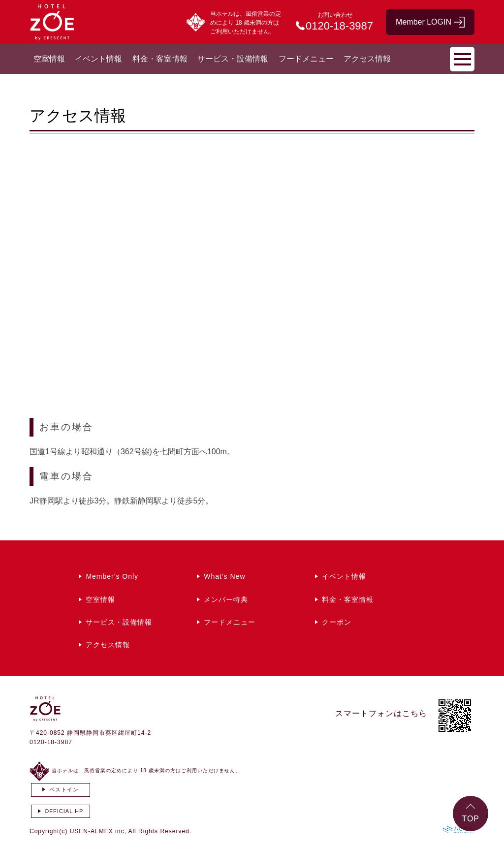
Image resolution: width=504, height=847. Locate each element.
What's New (224, 576)
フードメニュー (306, 59)
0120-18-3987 (51, 742)
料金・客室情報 (160, 59)
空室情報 (49, 59)
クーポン (337, 622)
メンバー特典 (226, 599)
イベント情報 (98, 59)
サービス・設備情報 (233, 59)
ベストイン (64, 789)
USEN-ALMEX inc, (98, 831)
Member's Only (112, 576)
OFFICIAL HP (64, 811)
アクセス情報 (367, 59)
